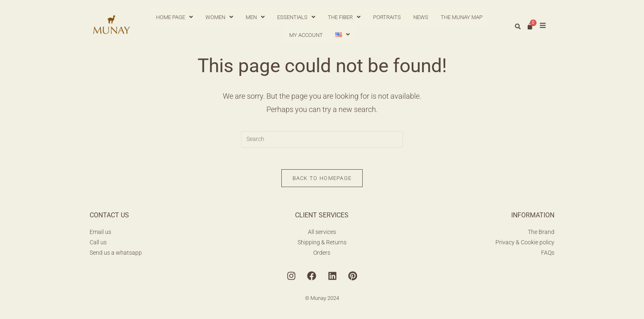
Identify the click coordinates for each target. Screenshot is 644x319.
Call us (98, 246)
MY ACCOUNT (306, 35)
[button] (174, 17)
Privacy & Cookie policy (525, 246)
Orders (322, 256)
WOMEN (219, 17)
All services (322, 235)
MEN (255, 17)
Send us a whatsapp (116, 256)
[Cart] (530, 26)
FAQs (548, 256)
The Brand (541, 235)
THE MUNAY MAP (462, 17)
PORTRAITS (387, 17)
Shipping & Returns (322, 246)
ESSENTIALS (296, 17)
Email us (100, 235)
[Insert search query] (322, 139)
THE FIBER (344, 17)
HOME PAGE (174, 17)
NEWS (421, 17)
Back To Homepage (322, 181)
